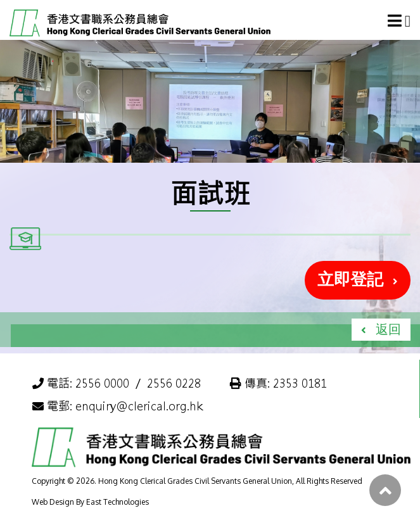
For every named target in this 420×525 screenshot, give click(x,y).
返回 (388, 329)
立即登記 (350, 279)
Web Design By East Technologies (90, 502)
